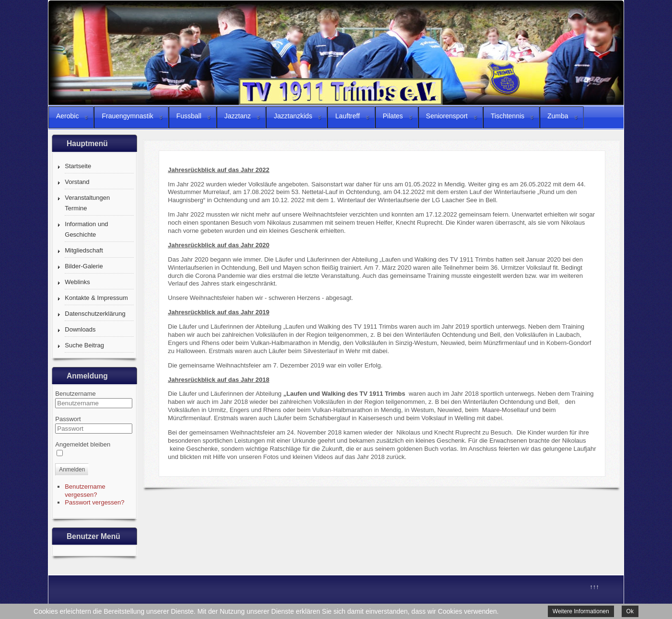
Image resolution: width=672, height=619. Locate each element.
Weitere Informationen (581, 611)
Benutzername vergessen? (85, 491)
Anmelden (72, 470)
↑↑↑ (594, 587)
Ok (630, 611)
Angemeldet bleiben (83, 444)
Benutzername (75, 394)
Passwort (68, 419)
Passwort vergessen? (94, 502)
